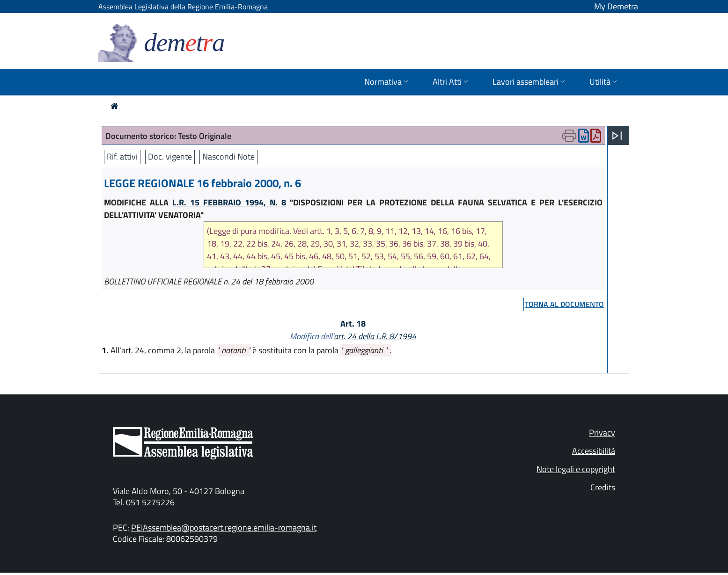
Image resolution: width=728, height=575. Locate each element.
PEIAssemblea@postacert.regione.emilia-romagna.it (224, 528)
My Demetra (616, 6)
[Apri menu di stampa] (569, 136)
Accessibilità (594, 451)
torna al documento (564, 304)
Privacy (602, 433)
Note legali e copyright (576, 469)
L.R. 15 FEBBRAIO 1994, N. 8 (229, 202)
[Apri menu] (617, 136)
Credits (603, 487)
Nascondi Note (228, 156)
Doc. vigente (170, 156)
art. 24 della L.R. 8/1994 (375, 336)
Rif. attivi (122, 156)
